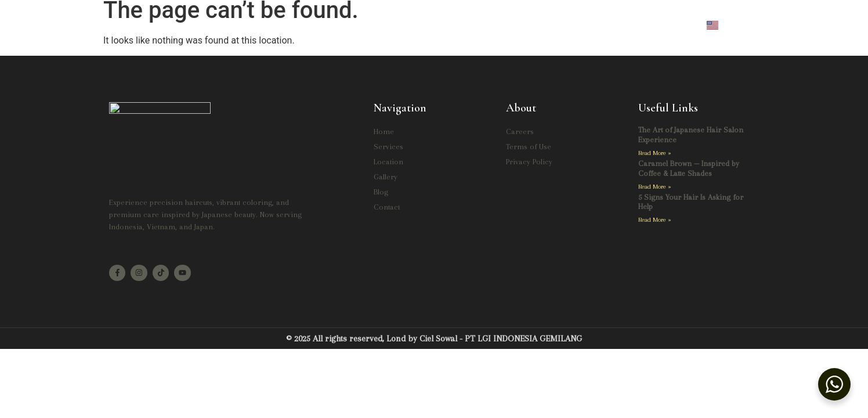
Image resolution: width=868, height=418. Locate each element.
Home (308, 25)
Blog (511, 25)
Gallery (466, 25)
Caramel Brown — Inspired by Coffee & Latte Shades (689, 169)
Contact (557, 25)
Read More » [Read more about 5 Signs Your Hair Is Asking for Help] (655, 220)
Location (413, 25)
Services (358, 25)
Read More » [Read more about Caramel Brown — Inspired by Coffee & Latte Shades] (655, 187)
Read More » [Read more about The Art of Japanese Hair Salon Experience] (655, 154)
